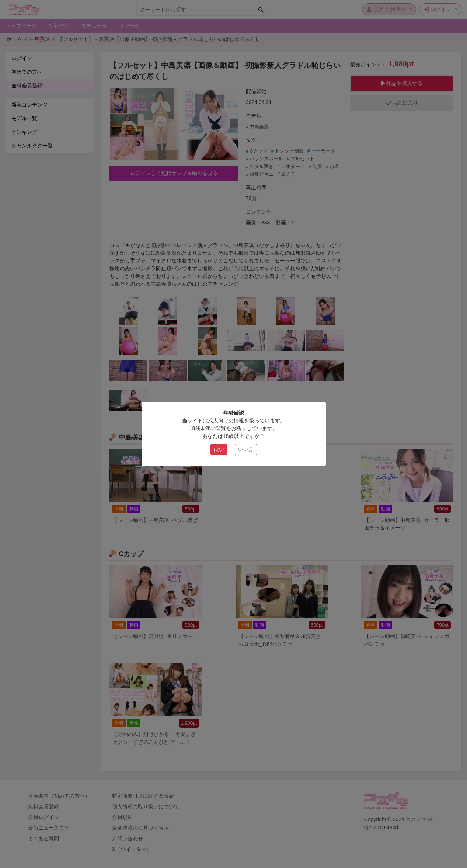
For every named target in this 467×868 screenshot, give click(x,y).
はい (219, 449)
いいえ (246, 449)
